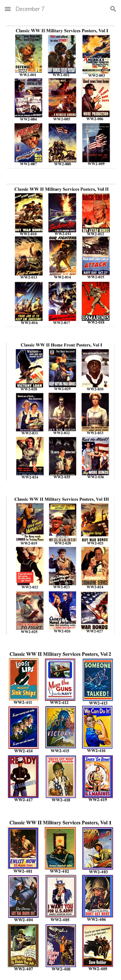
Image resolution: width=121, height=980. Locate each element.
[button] (8, 9)
